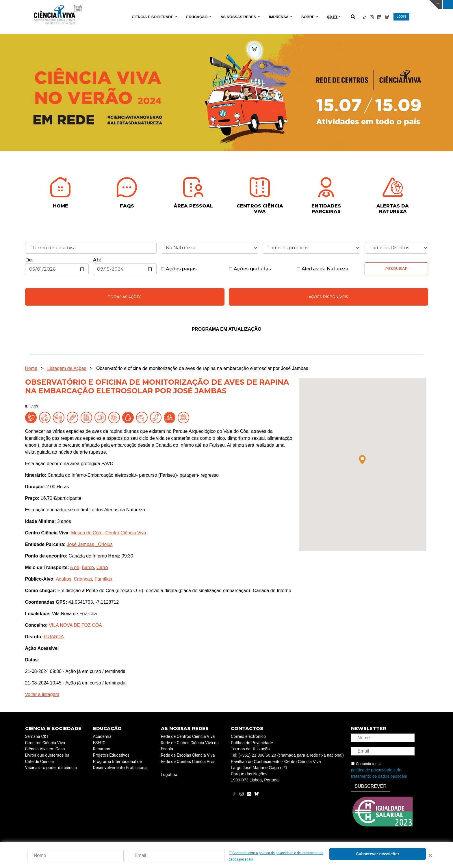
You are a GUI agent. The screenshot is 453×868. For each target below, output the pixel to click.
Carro (102, 567)
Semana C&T (37, 737)
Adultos (63, 579)
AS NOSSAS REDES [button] (239, 17)
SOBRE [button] (308, 17)
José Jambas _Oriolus (90, 544)
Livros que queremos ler (47, 755)
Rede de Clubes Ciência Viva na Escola (190, 746)
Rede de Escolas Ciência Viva (188, 755)
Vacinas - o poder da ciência (51, 768)
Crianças (83, 579)
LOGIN (401, 17)
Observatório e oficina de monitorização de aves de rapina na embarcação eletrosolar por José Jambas (202, 368)
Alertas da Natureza (323, 269)
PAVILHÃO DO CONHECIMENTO (201, 4)
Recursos (102, 749)
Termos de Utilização (250, 749)
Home (31, 368)
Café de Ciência (40, 762)
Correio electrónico (248, 737)
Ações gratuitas (250, 269)
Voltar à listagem (42, 694)
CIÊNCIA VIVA (302, 4)
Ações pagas (179, 269)
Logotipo (169, 775)
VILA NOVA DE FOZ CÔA (75, 625)
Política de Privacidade (252, 743)
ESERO (99, 743)
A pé (75, 567)
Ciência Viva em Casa (45, 749)
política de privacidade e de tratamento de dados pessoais (379, 773)
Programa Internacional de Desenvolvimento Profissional (120, 765)
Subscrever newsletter (377, 854)
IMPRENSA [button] (279, 17)
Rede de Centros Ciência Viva (188, 737)
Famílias (103, 579)
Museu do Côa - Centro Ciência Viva (108, 533)
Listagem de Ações (67, 368)
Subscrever (371, 786)
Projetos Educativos (111, 755)
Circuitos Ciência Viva (45, 743)
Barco (88, 567)
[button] (362, 460)
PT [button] (332, 17)
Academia (102, 737)
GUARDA (54, 637)
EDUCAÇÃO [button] (198, 17)
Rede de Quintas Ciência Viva (188, 762)
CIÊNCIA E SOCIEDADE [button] (153, 17)
